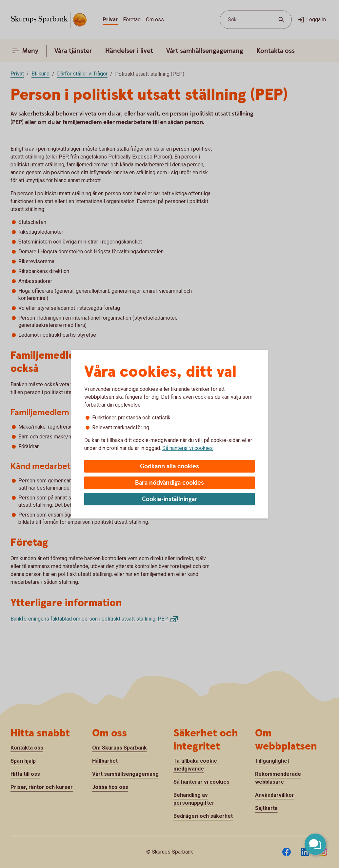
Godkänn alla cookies (169, 466)
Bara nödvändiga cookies (169, 483)
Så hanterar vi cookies (188, 448)
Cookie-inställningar (170, 499)
